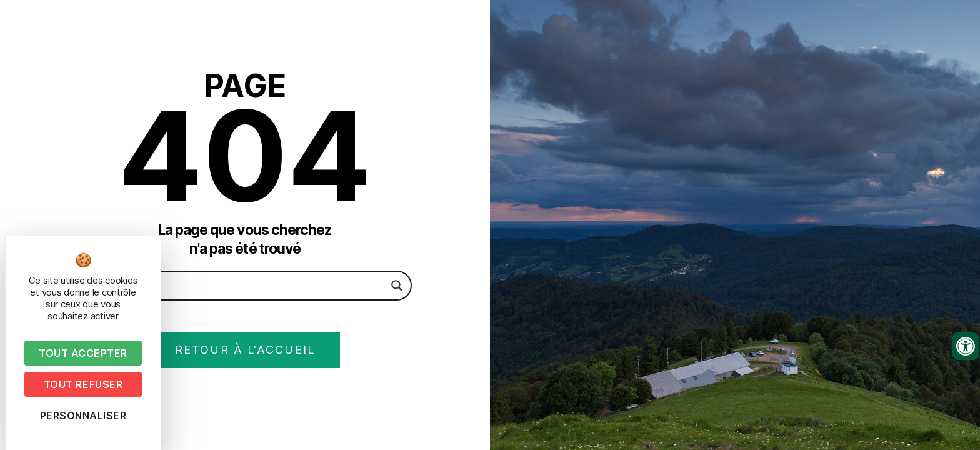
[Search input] (240, 286)
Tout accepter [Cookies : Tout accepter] (83, 353)
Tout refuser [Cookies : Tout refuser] (83, 384)
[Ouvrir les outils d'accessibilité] (966, 346)
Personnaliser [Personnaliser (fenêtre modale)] (83, 416)
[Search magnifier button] (397, 286)
